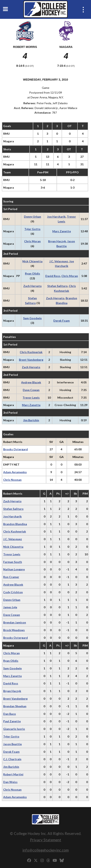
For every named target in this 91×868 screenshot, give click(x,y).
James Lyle (10, 607)
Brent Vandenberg (31, 360)
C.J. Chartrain (12, 759)
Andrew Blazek (31, 382)
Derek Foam (62, 321)
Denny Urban (33, 217)
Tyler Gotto (32, 229)
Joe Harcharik (56, 217)
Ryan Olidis (33, 273)
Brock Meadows (14, 630)
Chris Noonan (12, 480)
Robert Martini (13, 774)
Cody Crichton (13, 592)
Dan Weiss (10, 782)
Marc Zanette (62, 231)
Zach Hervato (33, 286)
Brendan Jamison (15, 622)
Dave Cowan (31, 390)
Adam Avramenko (15, 472)
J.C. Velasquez (59, 261)
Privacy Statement (46, 840)
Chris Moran (32, 241)
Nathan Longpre (14, 569)
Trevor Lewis (31, 398)
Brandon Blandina (15, 524)
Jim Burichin (31, 420)
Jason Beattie (12, 744)
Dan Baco (10, 714)
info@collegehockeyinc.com (45, 850)
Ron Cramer (11, 577)
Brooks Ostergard (16, 449)
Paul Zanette (12, 721)
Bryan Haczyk (57, 241)
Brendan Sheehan (15, 706)
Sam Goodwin (32, 318)
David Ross (53, 276)
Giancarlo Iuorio (14, 729)
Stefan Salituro (57, 286)
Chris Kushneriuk (31, 352)
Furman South (13, 562)
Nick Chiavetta (32, 261)
